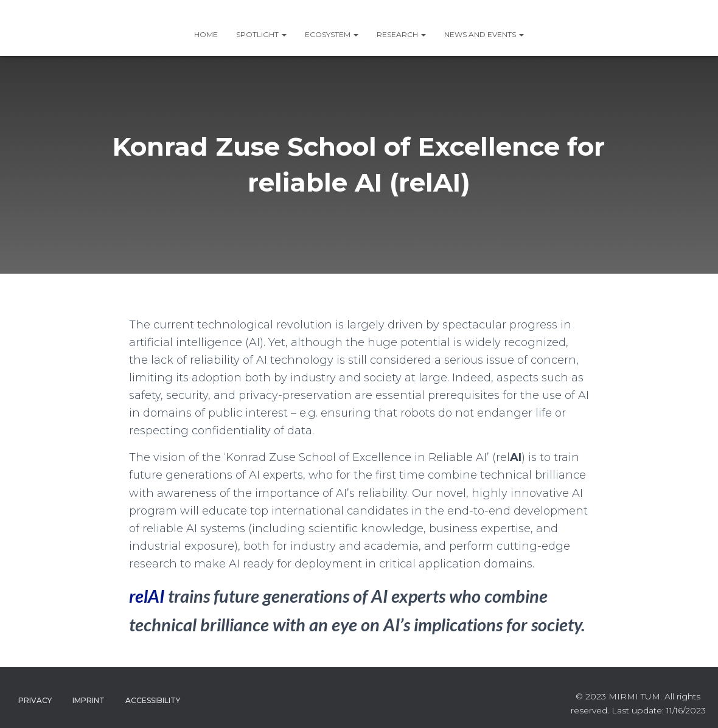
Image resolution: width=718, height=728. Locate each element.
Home (206, 34)
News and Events (484, 34)
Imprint (89, 700)
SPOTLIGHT (261, 34)
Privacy (35, 700)
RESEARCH (401, 34)
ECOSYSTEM (332, 34)
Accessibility (153, 700)
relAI (147, 596)
